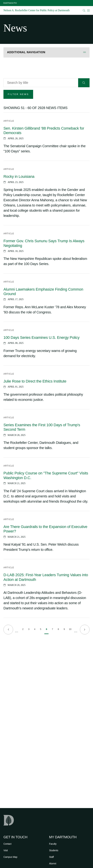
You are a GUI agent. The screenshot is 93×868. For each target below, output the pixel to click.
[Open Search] (84, 10)
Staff (52, 857)
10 (71, 630)
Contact (7, 844)
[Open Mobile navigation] (88, 10)
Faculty (53, 844)
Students (54, 850)
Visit (6, 850)
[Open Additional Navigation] (46, 52)
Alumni (53, 864)
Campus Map (10, 857)
